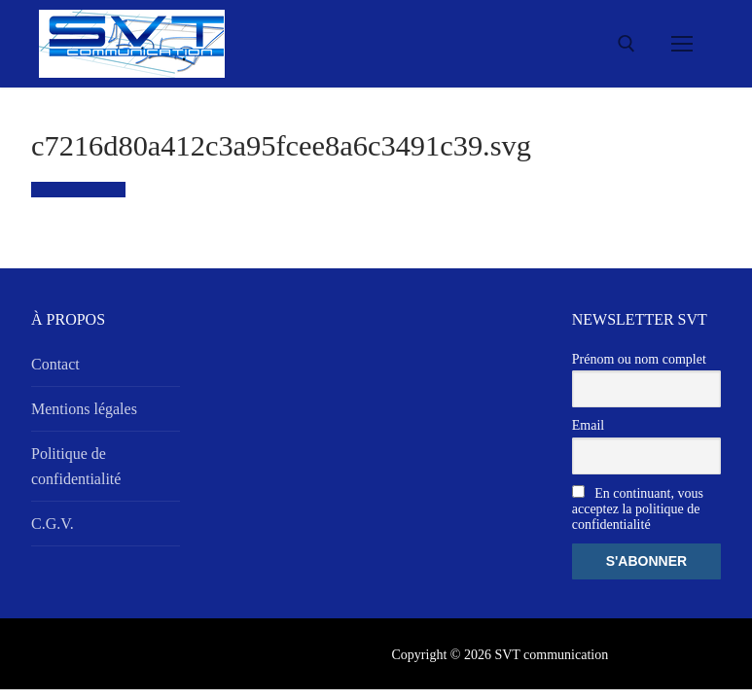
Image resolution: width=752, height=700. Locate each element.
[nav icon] (682, 44)
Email (588, 425)
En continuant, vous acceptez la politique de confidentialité (638, 508)
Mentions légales (84, 409)
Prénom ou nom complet (639, 359)
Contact (55, 364)
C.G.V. (53, 524)
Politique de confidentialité (76, 466)
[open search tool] (627, 44)
